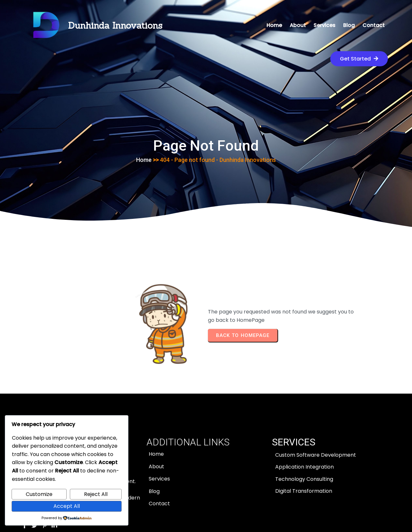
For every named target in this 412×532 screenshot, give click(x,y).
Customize (39, 494)
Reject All (96, 494)
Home (144, 129)
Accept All (67, 506)
